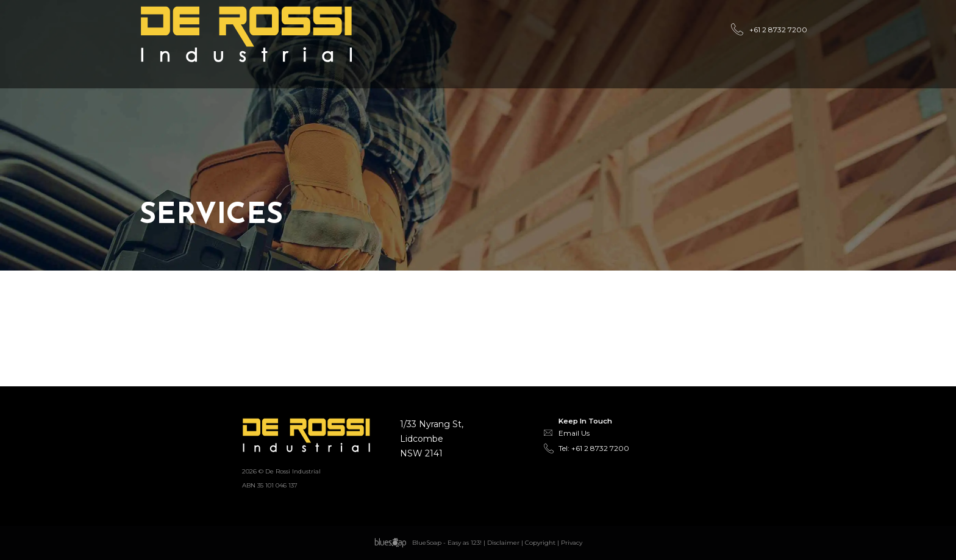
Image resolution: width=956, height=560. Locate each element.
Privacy (572, 543)
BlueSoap (427, 543)
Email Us (574, 433)
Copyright (540, 543)
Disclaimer (503, 543)
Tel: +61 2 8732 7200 (594, 448)
